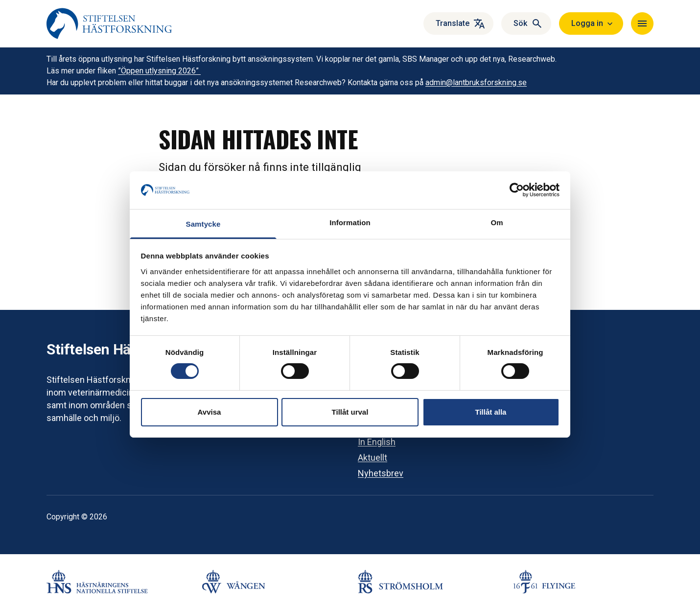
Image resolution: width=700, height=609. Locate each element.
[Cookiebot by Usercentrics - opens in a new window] (517, 190)
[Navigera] (642, 23)
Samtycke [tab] (203, 224)
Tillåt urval (350, 412)
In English (377, 442)
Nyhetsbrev (381, 473)
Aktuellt (373, 457)
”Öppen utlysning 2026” (159, 71)
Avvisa (210, 412)
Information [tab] (350, 223)
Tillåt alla (491, 412)
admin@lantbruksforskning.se (476, 82)
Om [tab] (497, 223)
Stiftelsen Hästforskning (126, 349)
